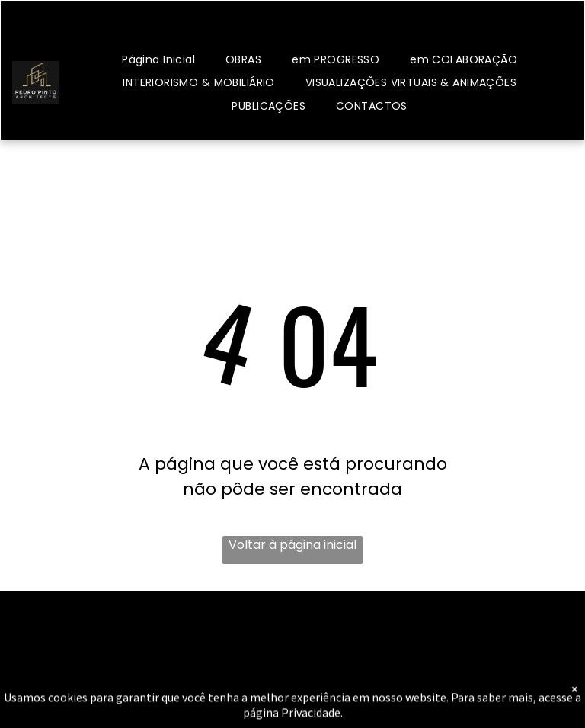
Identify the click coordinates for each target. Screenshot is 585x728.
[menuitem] (158, 60)
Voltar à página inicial (292, 545)
